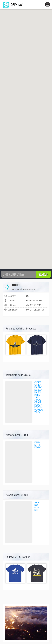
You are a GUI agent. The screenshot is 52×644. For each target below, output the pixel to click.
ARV (37, 502)
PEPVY (38, 405)
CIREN (38, 385)
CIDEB (38, 382)
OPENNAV (13, 4)
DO (36, 505)
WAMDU (39, 410)
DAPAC (38, 387)
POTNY (38, 407)
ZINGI (37, 412)
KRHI (37, 445)
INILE (37, 395)
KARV (37, 442)
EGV (37, 507)
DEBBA (38, 390)
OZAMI (38, 402)
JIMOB (38, 400)
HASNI (38, 392)
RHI (36, 510)
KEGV (37, 447)
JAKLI (37, 397)
